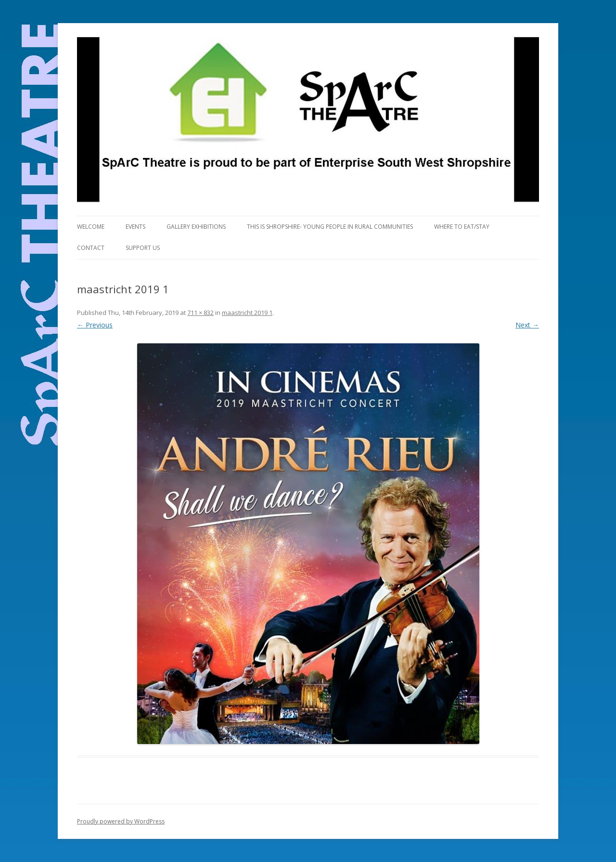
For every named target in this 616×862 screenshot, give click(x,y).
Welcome (91, 227)
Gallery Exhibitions (196, 227)
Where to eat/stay (462, 227)
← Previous (95, 325)
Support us (143, 248)
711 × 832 (200, 313)
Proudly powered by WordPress (121, 821)
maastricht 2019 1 (247, 313)
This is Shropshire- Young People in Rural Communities (330, 227)
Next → (527, 325)
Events (135, 227)
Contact (91, 248)
